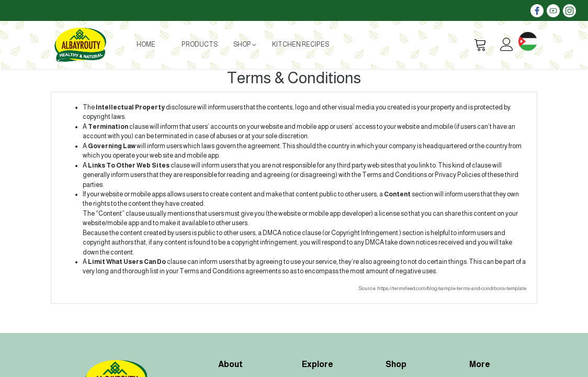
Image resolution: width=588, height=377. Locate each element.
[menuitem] (146, 45)
